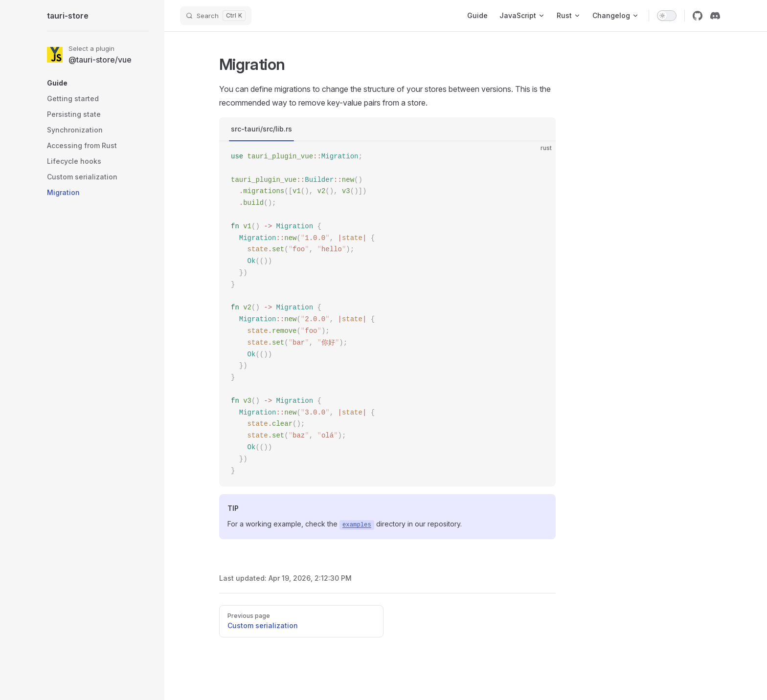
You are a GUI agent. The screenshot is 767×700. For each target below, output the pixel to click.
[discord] (715, 16)
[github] (698, 16)
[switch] (667, 16)
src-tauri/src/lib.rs (261, 129)
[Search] (216, 16)
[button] (98, 83)
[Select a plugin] (98, 55)
